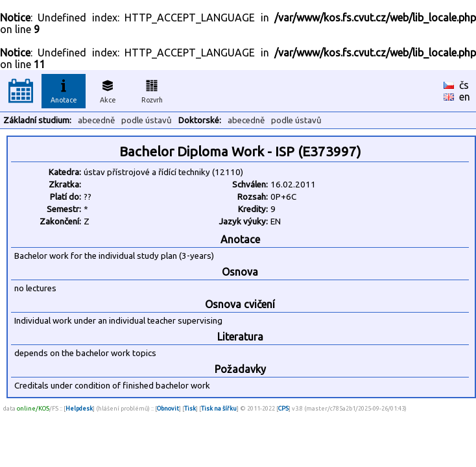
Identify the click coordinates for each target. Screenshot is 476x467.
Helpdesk (79, 408)
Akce (108, 90)
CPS (283, 408)
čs (464, 85)
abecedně (96, 120)
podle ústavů (147, 120)
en (465, 97)
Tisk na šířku (219, 408)
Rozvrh (152, 90)
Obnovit (168, 408)
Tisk (190, 408)
